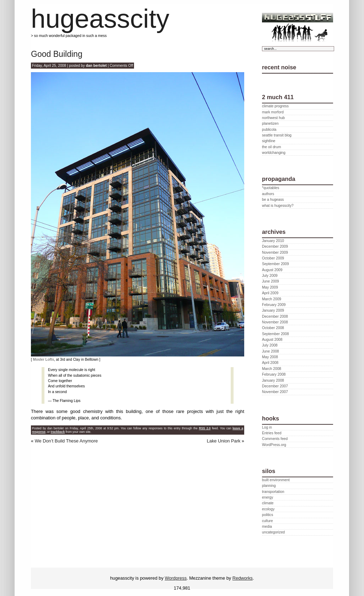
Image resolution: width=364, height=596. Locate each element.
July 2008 (270, 345)
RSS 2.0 (205, 428)
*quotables (271, 188)
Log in (267, 427)
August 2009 (272, 270)
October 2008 (273, 328)
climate (268, 503)
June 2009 (271, 281)
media (267, 527)
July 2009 (270, 276)
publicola (269, 130)
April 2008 (270, 363)
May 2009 (270, 287)
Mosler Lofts (44, 359)
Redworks (243, 578)
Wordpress (176, 578)
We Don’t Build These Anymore (66, 441)
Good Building (57, 54)
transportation (273, 492)
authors (268, 194)
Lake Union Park (224, 441)
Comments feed (275, 439)
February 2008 (274, 374)
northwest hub (273, 118)
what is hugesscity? (278, 206)
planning (269, 486)
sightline (269, 141)
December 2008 (275, 316)
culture (267, 521)
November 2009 (275, 253)
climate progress (275, 106)
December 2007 (275, 386)
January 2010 (273, 241)
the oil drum (271, 147)
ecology (268, 509)
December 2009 (275, 246)
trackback (58, 432)
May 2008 (270, 357)
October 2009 (273, 258)
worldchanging (274, 153)
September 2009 (275, 264)
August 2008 (272, 340)
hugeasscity (100, 19)
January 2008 (273, 380)
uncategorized (273, 532)
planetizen (270, 124)
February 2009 (274, 305)
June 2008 (271, 351)
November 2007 (275, 392)
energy (267, 497)
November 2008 (275, 322)
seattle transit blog (277, 135)
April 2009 (270, 293)
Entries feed (272, 433)
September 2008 (275, 334)
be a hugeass (273, 200)
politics (267, 515)
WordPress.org (274, 445)
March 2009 (272, 299)
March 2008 (272, 369)
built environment (276, 480)
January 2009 (273, 310)
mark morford (273, 112)
